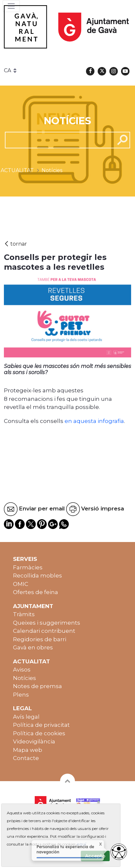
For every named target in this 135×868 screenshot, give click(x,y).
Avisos (22, 670)
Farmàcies (28, 567)
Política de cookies (39, 733)
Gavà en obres (33, 647)
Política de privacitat (41, 725)
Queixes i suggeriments (47, 623)
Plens (21, 695)
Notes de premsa (37, 686)
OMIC (21, 584)
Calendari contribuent (44, 631)
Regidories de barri (40, 639)
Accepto (95, 856)
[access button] (119, 852)
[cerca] (57, 140)
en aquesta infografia (94, 421)
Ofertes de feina (36, 592)
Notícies (25, 678)
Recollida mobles (37, 576)
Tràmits (24, 614)
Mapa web (28, 750)
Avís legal (26, 717)
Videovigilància (34, 741)
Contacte (26, 758)
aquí (81, 844)
